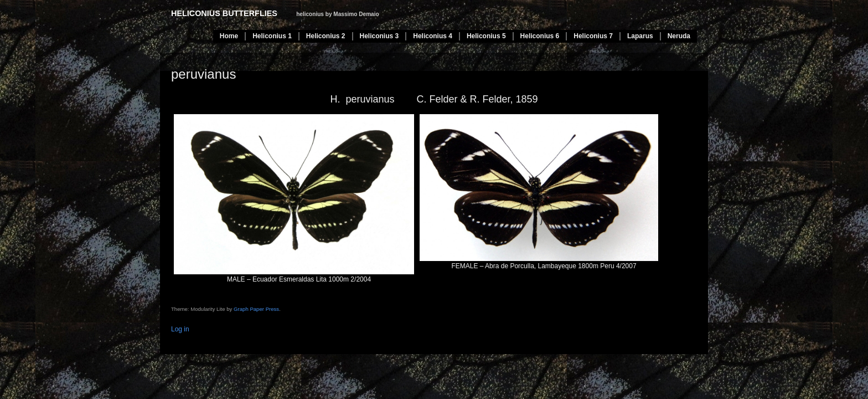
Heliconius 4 (433, 36)
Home (229, 36)
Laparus (640, 36)
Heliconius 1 (272, 36)
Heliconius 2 (326, 36)
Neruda (679, 36)
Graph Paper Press (256, 309)
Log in (180, 329)
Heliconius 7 (593, 36)
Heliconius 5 (486, 36)
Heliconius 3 (379, 36)
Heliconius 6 (540, 36)
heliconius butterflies (224, 13)
